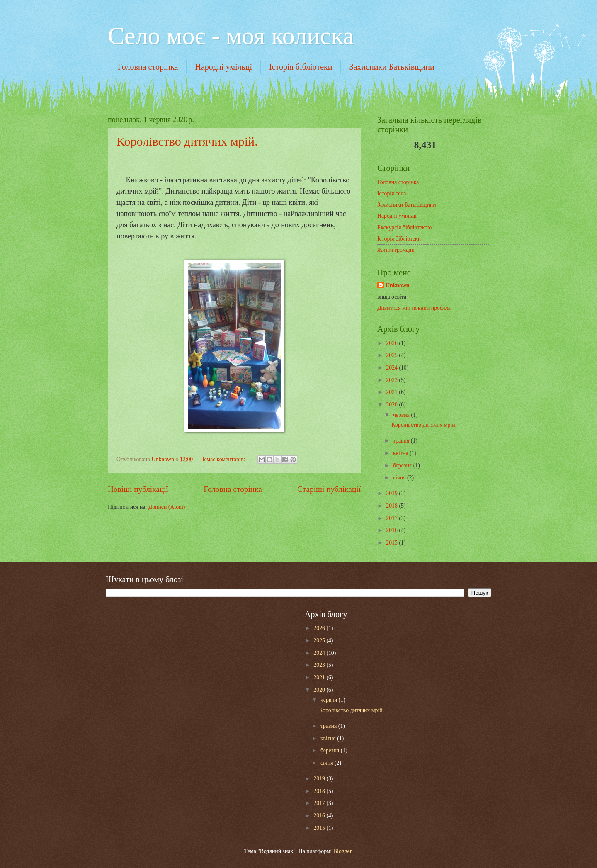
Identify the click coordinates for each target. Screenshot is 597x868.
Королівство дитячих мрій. (187, 141)
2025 (392, 355)
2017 (392, 518)
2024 (392, 368)
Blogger (342, 851)
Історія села (392, 193)
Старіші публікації (329, 489)
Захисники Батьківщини (392, 67)
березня (403, 466)
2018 (392, 506)
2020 (392, 405)
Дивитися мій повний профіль (414, 308)
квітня (401, 453)
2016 (392, 530)
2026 (392, 343)
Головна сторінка (148, 67)
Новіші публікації (138, 489)
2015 (392, 543)
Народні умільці (223, 67)
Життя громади (396, 250)
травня (402, 441)
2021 (392, 392)
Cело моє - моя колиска (231, 36)
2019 (392, 493)
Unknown (398, 286)
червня (402, 415)
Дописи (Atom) (167, 507)
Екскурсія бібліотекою (404, 227)
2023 (392, 380)
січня (400, 478)
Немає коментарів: (223, 459)
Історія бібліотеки (301, 67)
